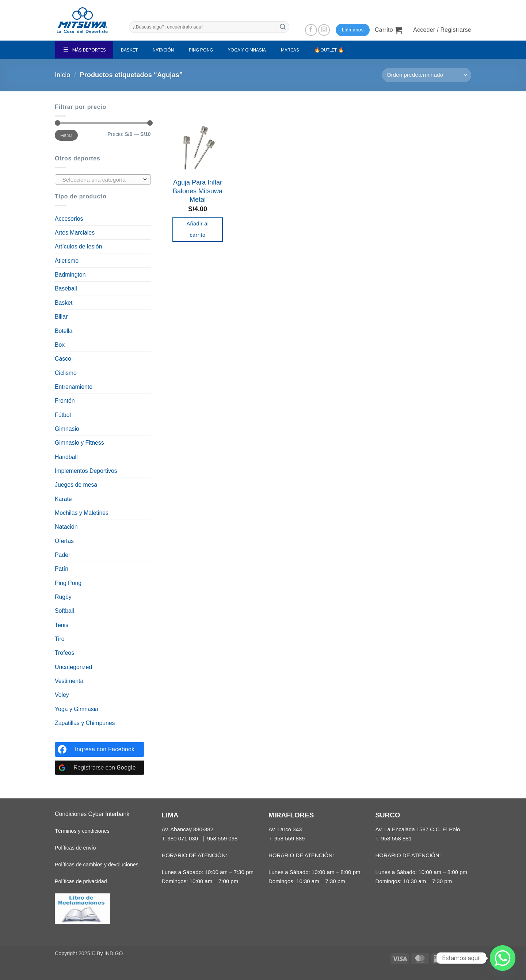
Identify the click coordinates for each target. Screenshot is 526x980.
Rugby (63, 597)
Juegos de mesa (76, 485)
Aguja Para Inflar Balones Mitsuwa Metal (198, 191)
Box (60, 345)
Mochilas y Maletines (82, 513)
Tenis (62, 625)
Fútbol (63, 415)
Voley (62, 695)
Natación (66, 527)
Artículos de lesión (78, 246)
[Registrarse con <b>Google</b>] (100, 768)
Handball (66, 457)
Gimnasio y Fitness (79, 443)
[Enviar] (283, 27)
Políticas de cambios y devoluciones (97, 865)
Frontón (65, 401)
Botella (64, 331)
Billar (61, 317)
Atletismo (67, 261)
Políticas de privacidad (81, 881)
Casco (63, 359)
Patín (62, 569)
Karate (63, 499)
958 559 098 (222, 838)
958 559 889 (290, 838)
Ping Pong (68, 583)
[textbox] (101, 180)
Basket (64, 303)
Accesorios (69, 219)
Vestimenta (69, 681)
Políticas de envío (75, 848)
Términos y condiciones (82, 831)
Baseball (66, 288)
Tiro (60, 639)
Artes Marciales (75, 233)
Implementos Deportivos (86, 471)
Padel (62, 555)
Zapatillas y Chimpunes (85, 723)
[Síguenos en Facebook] (311, 30)
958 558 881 (396, 838)
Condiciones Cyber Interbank (92, 814)
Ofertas (64, 541)
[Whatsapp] (503, 958)
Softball (64, 611)
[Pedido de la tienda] (427, 75)
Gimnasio (67, 429)
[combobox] (103, 179)
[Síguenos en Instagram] (324, 30)
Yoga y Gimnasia (77, 709)
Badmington (70, 275)
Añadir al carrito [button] (198, 229)
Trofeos (64, 653)
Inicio (63, 75)
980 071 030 (183, 838)
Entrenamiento (74, 387)
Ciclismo (66, 373)
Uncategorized (73, 667)
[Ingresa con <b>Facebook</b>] (100, 749)
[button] (388, 30)
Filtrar (66, 135)
